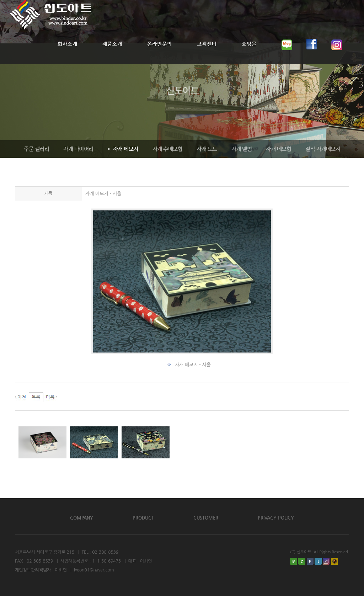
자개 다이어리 (78, 149)
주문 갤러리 (36, 149)
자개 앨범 (241, 149)
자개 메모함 (278, 149)
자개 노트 (206, 149)
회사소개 (68, 53)
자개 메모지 (122, 149)
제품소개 (112, 53)
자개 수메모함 (167, 149)
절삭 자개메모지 (322, 149)
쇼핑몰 (249, 53)
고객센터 (207, 53)
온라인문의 (160, 53)
